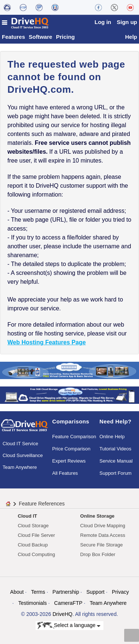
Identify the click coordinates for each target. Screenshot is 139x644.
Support (95, 592)
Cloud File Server (36, 535)
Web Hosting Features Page (47, 342)
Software (41, 37)
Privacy (120, 592)
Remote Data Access (102, 535)
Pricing (65, 37)
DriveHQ (63, 614)
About (17, 592)
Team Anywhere (20, 467)
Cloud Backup (33, 545)
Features (14, 37)
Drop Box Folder (98, 554)
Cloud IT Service (20, 444)
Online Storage (97, 516)
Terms (38, 592)
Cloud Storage (33, 526)
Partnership (66, 592)
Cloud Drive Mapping (102, 526)
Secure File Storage (101, 545)
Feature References (42, 504)
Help (131, 37)
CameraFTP (68, 603)
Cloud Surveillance (23, 455)
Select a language (69, 626)
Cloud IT (27, 516)
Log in (103, 22)
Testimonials (32, 603)
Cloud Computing (36, 554)
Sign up (127, 22)
